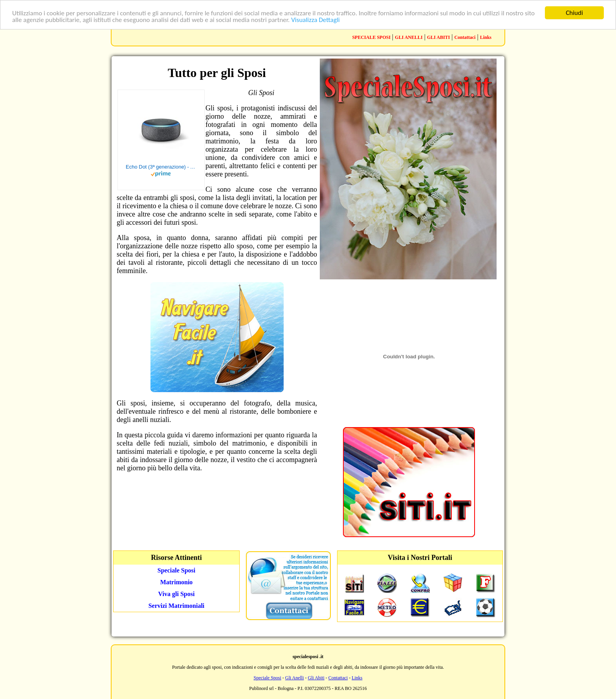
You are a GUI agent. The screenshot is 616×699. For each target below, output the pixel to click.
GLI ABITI (438, 37)
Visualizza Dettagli (315, 20)
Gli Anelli (295, 678)
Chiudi (574, 13)
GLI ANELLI (409, 37)
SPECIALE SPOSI (371, 37)
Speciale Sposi (267, 678)
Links (486, 37)
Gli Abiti (316, 678)
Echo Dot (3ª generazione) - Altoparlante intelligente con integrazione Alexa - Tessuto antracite (161, 167)
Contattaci (465, 37)
